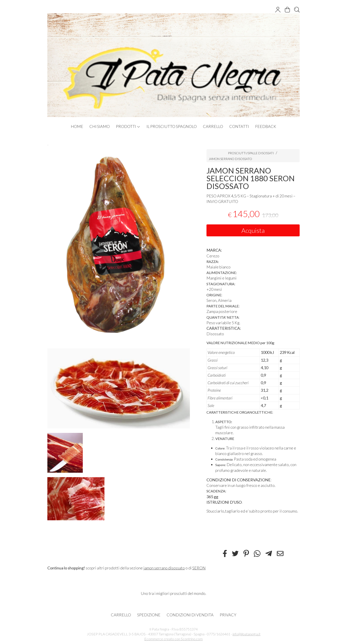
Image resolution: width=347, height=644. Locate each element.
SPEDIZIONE (149, 615)
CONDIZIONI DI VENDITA (190, 615)
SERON (199, 568)
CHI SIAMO (100, 126)
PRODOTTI (128, 126)
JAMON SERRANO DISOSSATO (230, 159)
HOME (77, 126)
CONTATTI (239, 126)
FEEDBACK (266, 126)
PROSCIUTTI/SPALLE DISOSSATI (251, 153)
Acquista (253, 230)
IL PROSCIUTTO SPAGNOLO (172, 126)
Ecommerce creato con (173, 639)
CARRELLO (213, 126)
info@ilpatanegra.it (247, 634)
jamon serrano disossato (164, 568)
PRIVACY (228, 615)
